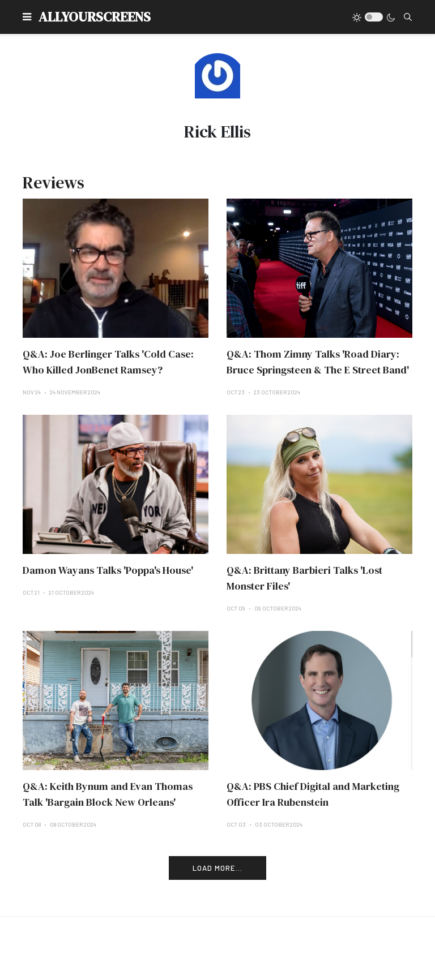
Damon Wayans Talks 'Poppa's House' (108, 570)
